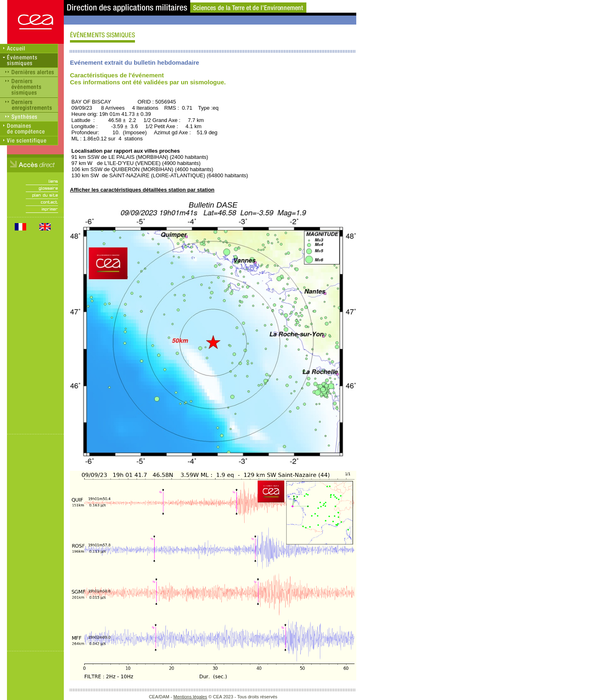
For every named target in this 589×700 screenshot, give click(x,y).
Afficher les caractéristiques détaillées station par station (142, 190)
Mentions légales (190, 697)
